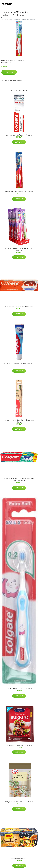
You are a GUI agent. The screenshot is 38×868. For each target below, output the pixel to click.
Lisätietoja (9, 72)
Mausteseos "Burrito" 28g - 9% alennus (19, 745)
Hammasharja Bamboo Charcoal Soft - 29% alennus (19, 421)
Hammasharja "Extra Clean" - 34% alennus (19, 192)
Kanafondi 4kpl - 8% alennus (19, 858)
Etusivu (4, 18)
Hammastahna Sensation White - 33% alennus (19, 363)
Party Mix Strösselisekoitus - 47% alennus (19, 802)
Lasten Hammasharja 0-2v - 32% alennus (19, 689)
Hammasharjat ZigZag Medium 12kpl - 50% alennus (19, 249)
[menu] (35, 4)
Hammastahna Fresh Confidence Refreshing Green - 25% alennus (19, 480)
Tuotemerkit (13, 60)
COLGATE (21, 60)
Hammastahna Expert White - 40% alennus (19, 307)
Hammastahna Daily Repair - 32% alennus (19, 135)
